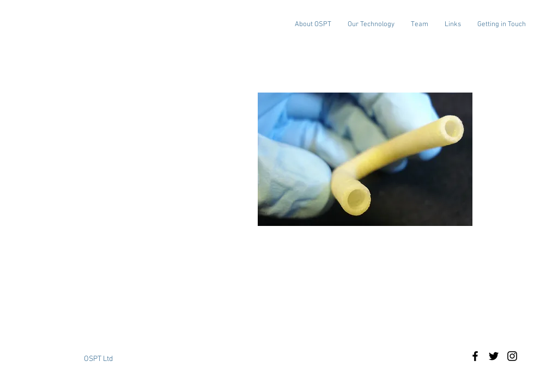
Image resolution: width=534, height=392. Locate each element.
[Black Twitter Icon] (494, 356)
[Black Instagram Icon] (512, 356)
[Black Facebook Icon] (475, 356)
